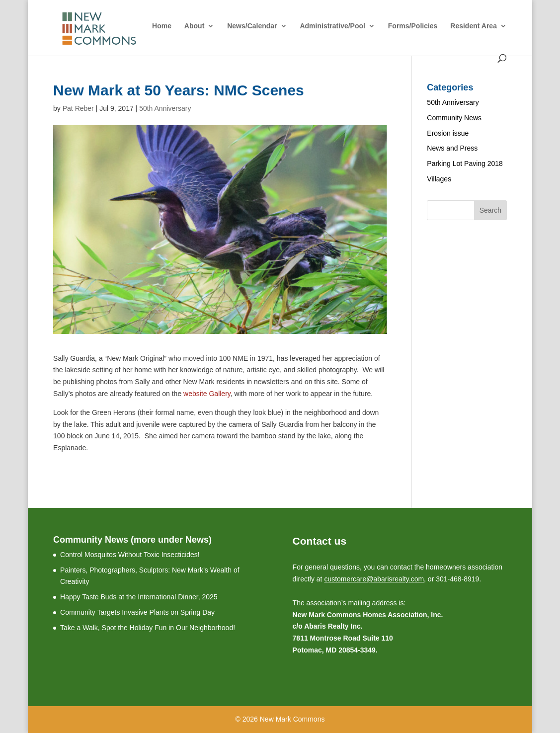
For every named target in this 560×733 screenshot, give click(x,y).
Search (490, 210)
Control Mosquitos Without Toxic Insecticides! (130, 555)
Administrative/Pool (332, 26)
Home (162, 26)
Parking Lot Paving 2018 (465, 163)
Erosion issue (448, 133)
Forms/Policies (413, 26)
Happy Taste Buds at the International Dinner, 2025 (139, 597)
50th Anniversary (165, 108)
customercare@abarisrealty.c (369, 579)
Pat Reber (78, 108)
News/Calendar (252, 26)
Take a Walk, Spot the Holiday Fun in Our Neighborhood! (148, 628)
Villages (439, 179)
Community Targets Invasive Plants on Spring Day (137, 612)
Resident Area (474, 26)
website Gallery (207, 394)
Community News (454, 118)
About (194, 26)
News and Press (452, 148)
